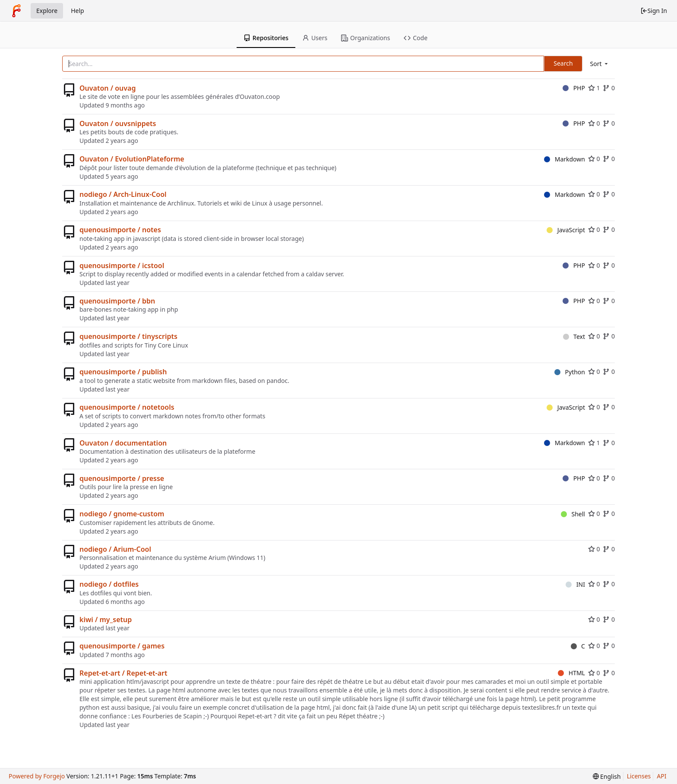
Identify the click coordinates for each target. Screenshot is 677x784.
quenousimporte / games (122, 646)
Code (416, 38)
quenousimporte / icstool (122, 266)
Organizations (365, 38)
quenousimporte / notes (120, 230)
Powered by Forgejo (37, 776)
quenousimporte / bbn (117, 301)
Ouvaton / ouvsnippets (118, 123)
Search (563, 63)
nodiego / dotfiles (109, 584)
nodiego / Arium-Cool (115, 549)
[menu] (600, 64)
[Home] (16, 11)
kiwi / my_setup (106, 620)
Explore (47, 11)
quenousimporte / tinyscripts (128, 336)
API (661, 776)
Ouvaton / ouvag (108, 88)
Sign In (654, 11)
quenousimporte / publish (123, 372)
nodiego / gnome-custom (122, 514)
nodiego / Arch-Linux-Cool (123, 194)
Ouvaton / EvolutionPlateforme (132, 159)
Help (78, 11)
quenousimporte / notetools (127, 407)
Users (315, 38)
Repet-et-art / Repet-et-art (123, 673)
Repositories (266, 38)
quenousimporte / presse (122, 478)
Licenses (639, 776)
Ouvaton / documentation (123, 443)
